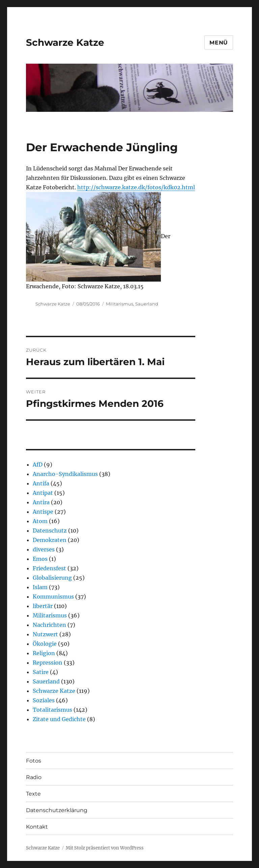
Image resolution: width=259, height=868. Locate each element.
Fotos (34, 761)
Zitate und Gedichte (59, 719)
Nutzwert (45, 634)
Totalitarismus (52, 710)
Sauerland (147, 304)
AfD (38, 464)
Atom (40, 521)
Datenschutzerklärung (57, 810)
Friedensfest (49, 568)
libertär (43, 606)
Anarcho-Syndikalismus (65, 474)
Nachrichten (49, 625)
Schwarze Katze (65, 42)
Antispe (43, 512)
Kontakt (37, 827)
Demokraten (50, 540)
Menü (219, 43)
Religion (44, 653)
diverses (44, 549)
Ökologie (45, 644)
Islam (40, 587)
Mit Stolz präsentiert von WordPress (105, 848)
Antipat (43, 493)
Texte (33, 794)
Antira (41, 502)
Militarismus (120, 304)
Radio (34, 777)
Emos (40, 559)
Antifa (41, 483)
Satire (41, 672)
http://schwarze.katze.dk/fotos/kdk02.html (136, 187)
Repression (48, 663)
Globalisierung (52, 578)
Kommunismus (53, 597)
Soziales (44, 700)
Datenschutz (50, 531)
